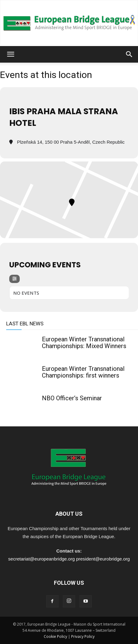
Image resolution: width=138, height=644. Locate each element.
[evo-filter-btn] (14, 279)
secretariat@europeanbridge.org (42, 559)
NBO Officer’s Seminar (72, 398)
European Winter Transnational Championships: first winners (83, 372)
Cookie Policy (55, 636)
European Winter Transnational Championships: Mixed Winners (84, 343)
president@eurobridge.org (103, 559)
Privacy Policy (83, 636)
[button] (10, 54)
